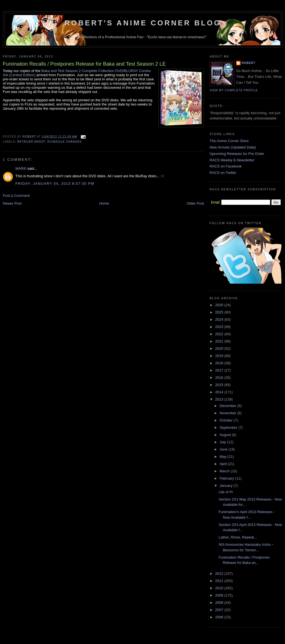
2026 (220, 305)
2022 (220, 334)
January (227, 486)
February (227, 478)
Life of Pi (226, 492)
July (223, 442)
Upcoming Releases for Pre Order (237, 154)
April (224, 464)
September (229, 428)
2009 (220, 595)
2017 (220, 370)
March (225, 471)
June (224, 449)
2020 (220, 349)
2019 (220, 356)
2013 (220, 399)
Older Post (195, 203)
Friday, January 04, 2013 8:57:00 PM (55, 184)
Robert (249, 63)
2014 (220, 392)
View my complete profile (234, 90)
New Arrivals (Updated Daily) (233, 147)
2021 (220, 341)
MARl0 (21, 168)
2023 (220, 327)
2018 (220, 363)
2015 (220, 385)
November (229, 413)
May (224, 457)
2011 (220, 581)
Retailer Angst (31, 142)
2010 (220, 588)
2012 (220, 574)
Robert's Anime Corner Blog (143, 23)
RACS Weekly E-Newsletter (232, 160)
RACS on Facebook (226, 166)
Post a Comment (16, 196)
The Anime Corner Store (229, 141)
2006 (220, 617)
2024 (220, 319)
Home (104, 203)
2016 (220, 378)
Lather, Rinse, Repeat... (238, 537)
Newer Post (12, 203)
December (229, 406)
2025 (220, 312)
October (227, 420)
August (226, 435)
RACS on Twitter (223, 173)
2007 (220, 610)
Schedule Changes (65, 142)
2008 (220, 603)
